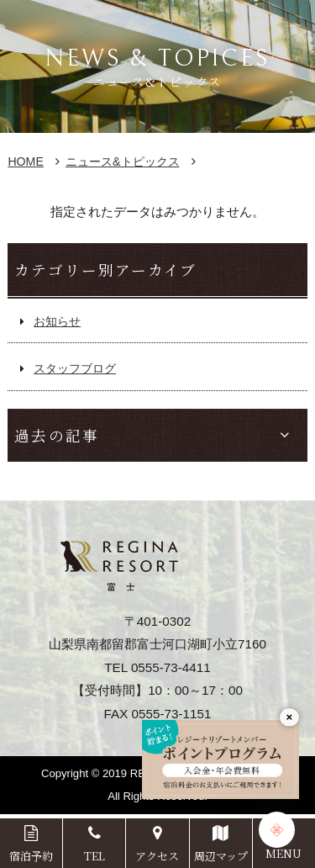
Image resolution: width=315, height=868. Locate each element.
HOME (25, 161)
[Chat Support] (277, 830)
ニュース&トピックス (122, 161)
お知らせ (57, 321)
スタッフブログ (75, 368)
